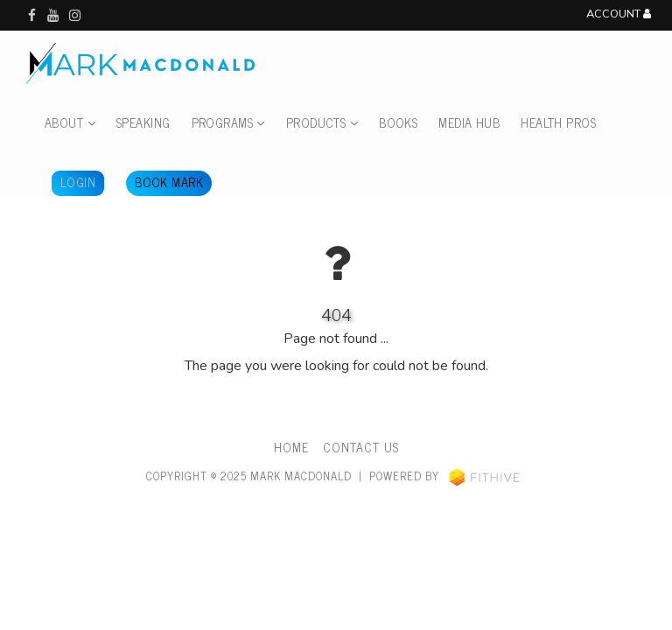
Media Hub (469, 122)
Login (78, 182)
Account (619, 14)
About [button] (70, 122)
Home (291, 447)
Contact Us (361, 447)
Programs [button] (228, 122)
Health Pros (558, 122)
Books (398, 122)
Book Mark (169, 182)
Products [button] (322, 122)
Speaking (143, 122)
